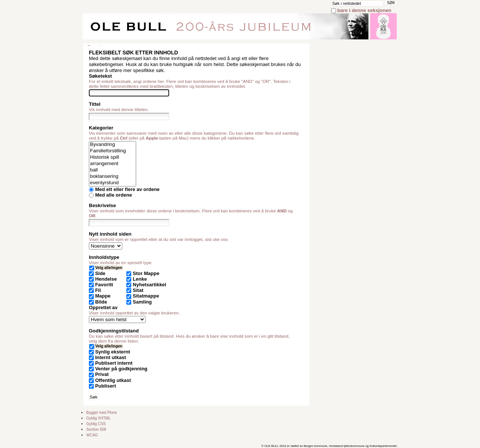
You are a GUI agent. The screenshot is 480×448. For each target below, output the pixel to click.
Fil (98, 290)
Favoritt (104, 285)
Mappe (103, 296)
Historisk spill (112, 157)
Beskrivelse (102, 205)
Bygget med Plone (102, 413)
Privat (102, 374)
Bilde (101, 302)
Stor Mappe (146, 273)
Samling (142, 302)
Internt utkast (111, 357)
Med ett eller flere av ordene (127, 189)
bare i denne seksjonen (364, 10)
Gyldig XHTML (98, 418)
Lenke (140, 279)
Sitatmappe (146, 296)
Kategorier (101, 128)
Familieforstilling (112, 151)
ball (112, 170)
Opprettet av (103, 307)
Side (100, 273)
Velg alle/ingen (109, 268)
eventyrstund (112, 183)
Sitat (138, 290)
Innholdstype (104, 257)
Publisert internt (114, 363)
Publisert (106, 386)
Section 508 (96, 429)
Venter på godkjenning (121, 369)
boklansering (112, 177)
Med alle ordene (114, 195)
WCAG (92, 435)
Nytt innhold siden (110, 234)
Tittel (95, 104)
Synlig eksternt (113, 352)
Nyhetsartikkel (149, 285)
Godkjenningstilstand (114, 331)
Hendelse (106, 279)
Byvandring (112, 145)
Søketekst (100, 76)
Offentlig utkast (113, 380)
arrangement (112, 164)
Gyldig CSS (96, 424)
